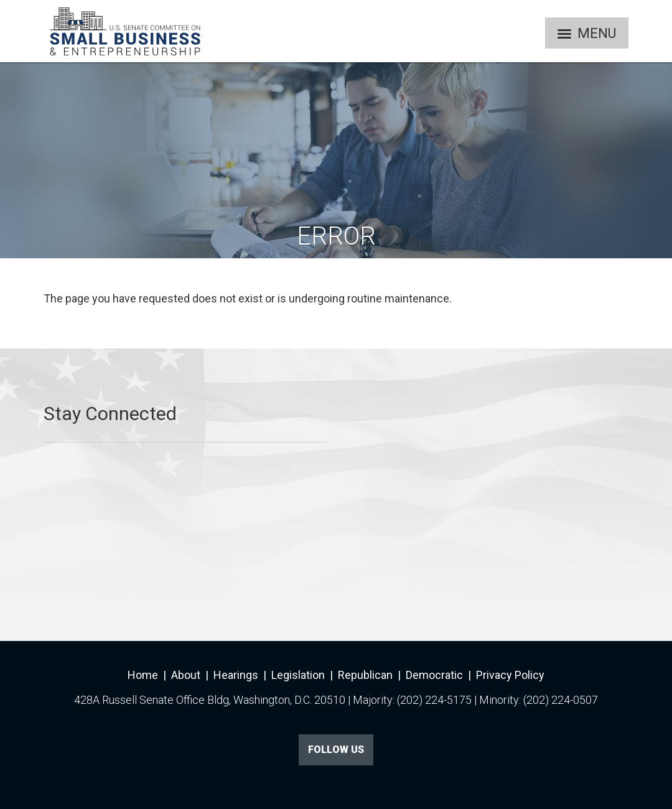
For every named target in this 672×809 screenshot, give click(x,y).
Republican (365, 675)
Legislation (298, 675)
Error (336, 236)
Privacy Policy (510, 675)
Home (143, 675)
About (186, 675)
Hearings (236, 675)
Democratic (434, 675)
